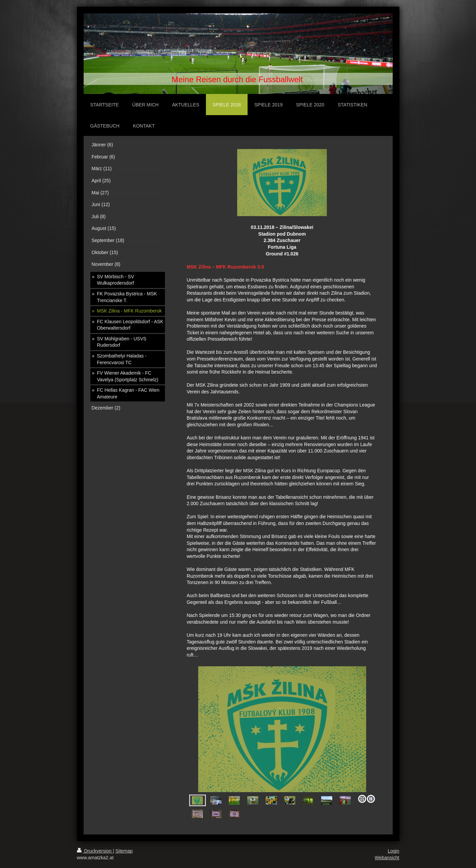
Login (393, 851)
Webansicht (387, 858)
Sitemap (124, 851)
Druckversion (95, 851)
